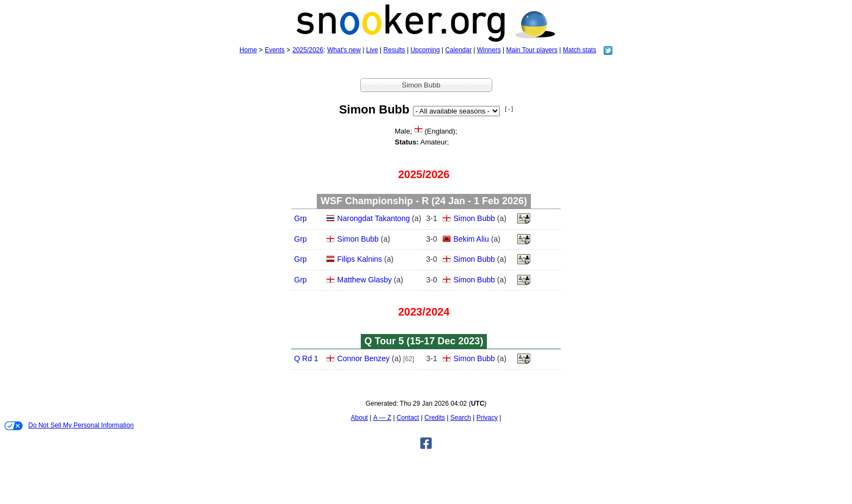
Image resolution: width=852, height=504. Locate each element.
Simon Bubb (474, 218)
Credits (435, 418)
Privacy (487, 418)
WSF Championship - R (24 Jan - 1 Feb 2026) (424, 201)
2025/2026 (308, 50)
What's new (344, 50)
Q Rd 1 (306, 358)
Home (248, 50)
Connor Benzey (364, 358)
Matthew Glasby (365, 280)
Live (372, 50)
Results (394, 50)
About (359, 418)
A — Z (382, 418)
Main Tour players (532, 50)
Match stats (580, 50)
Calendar (458, 50)
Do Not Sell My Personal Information (69, 426)
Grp (300, 218)
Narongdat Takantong (374, 218)
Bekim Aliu (471, 239)
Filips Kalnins (360, 259)
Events (275, 50)
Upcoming (425, 50)
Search (461, 418)
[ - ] (509, 109)
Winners (489, 50)
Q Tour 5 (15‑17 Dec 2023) (424, 341)
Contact (408, 418)
